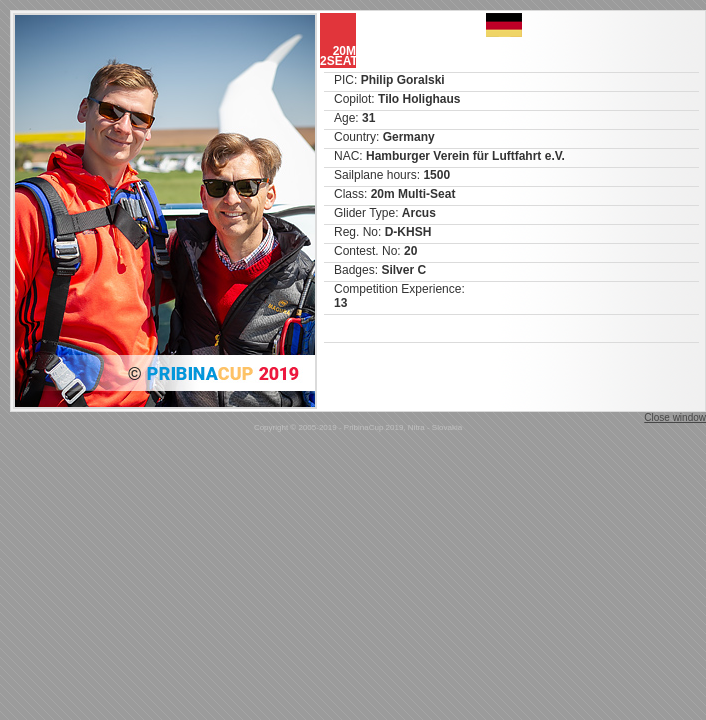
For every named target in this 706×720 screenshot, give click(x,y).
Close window (675, 417)
